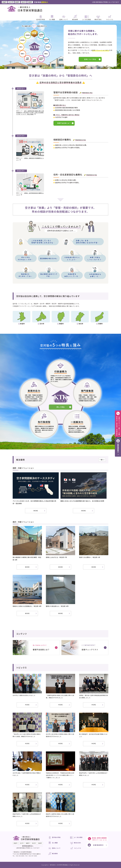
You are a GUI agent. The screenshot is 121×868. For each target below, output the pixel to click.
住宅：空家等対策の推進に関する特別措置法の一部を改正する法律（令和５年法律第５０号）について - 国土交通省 (30, 113)
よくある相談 (78, 837)
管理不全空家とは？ (64, 123)
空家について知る (90, 59)
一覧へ (102, 460)
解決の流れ (78, 843)
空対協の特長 (56, 837)
